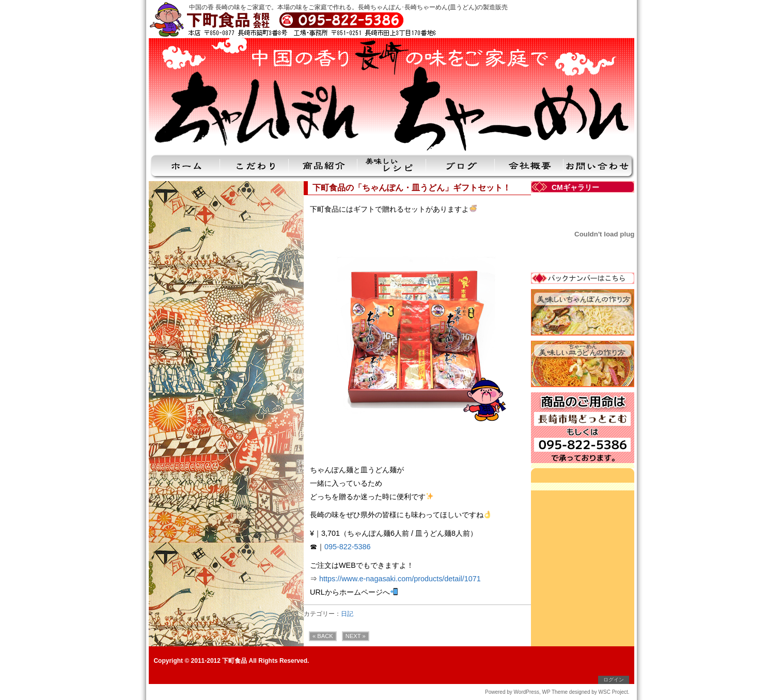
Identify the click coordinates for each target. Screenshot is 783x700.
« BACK (323, 636)
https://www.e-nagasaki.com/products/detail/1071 (400, 579)
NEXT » (356, 636)
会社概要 (529, 167)
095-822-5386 (348, 547)
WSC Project (613, 692)
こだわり (254, 167)
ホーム (184, 167)
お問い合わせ (599, 167)
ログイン (614, 680)
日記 (347, 614)
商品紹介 (323, 167)
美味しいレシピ (392, 167)
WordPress (527, 692)
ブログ (460, 167)
